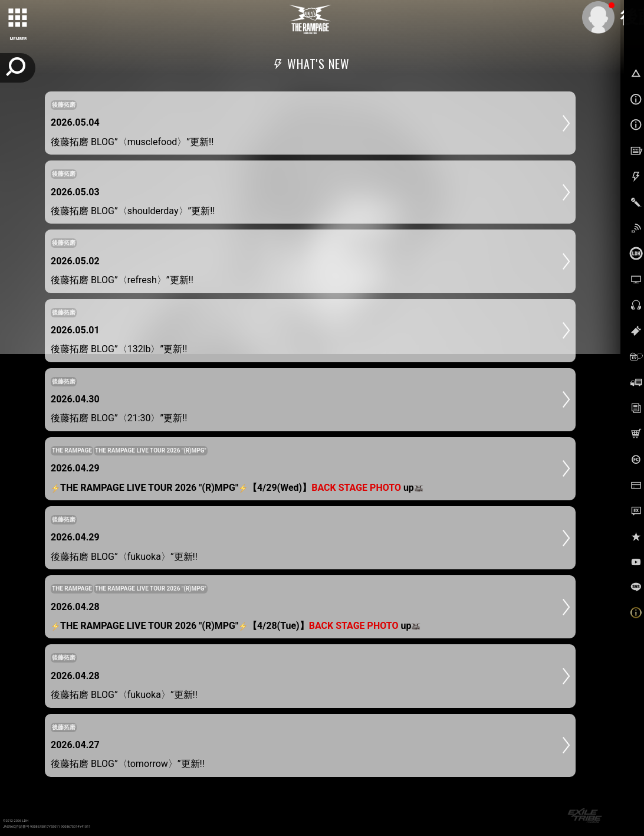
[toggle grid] (18, 18)
